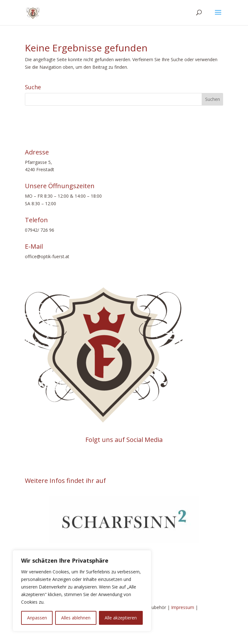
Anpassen (37, 618)
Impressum (183, 607)
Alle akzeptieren (121, 618)
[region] (82, 591)
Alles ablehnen (76, 618)
